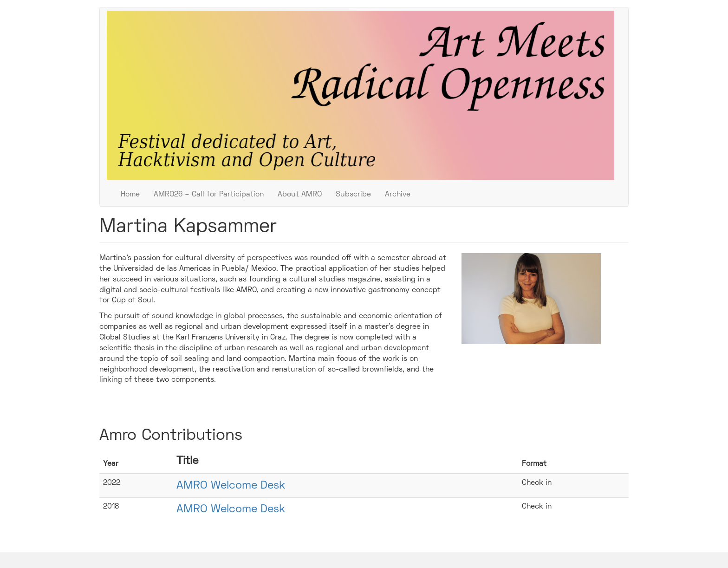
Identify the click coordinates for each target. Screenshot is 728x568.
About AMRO (300, 195)
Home (130, 195)
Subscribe (353, 195)
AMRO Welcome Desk (231, 486)
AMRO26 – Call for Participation (209, 195)
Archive (398, 195)
